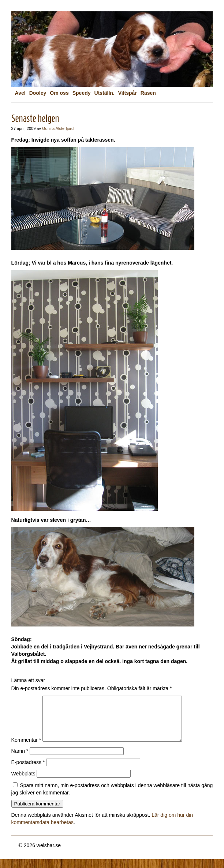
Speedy (82, 93)
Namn (20, 760)
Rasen (148, 93)
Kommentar (26, 749)
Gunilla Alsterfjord (58, 128)
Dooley (38, 93)
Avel (20, 93)
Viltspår (128, 93)
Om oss (59, 93)
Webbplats (23, 782)
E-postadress (28, 771)
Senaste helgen (35, 118)
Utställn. (104, 93)
